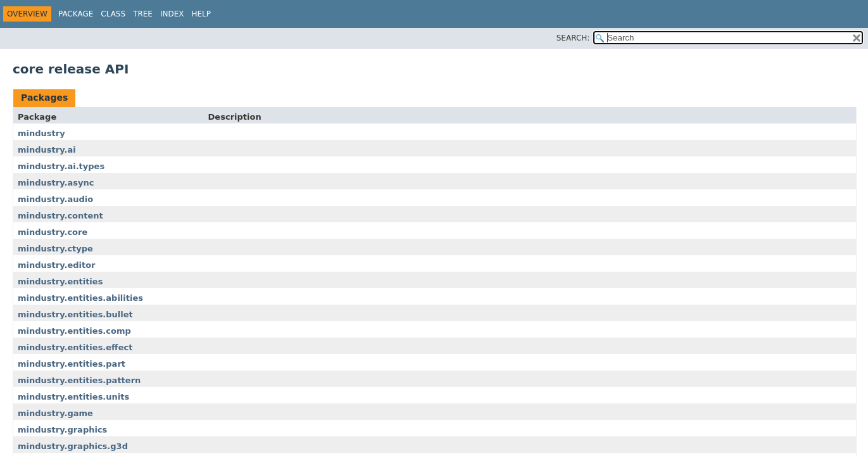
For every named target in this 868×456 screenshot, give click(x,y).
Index (172, 14)
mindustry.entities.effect (75, 347)
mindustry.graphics (62, 430)
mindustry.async (56, 183)
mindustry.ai (47, 150)
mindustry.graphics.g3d (73, 446)
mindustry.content (60, 216)
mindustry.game (55, 413)
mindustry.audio (55, 199)
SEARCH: (573, 38)
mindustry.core (53, 232)
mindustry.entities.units (73, 397)
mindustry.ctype (55, 249)
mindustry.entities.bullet (75, 314)
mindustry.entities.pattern (79, 380)
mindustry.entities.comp (74, 331)
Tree (143, 14)
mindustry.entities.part (72, 364)
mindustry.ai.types (61, 166)
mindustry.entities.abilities (80, 298)
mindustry (41, 133)
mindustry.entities (60, 282)
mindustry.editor (57, 265)
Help (202, 14)
